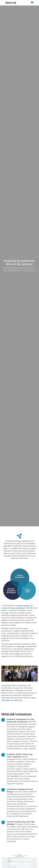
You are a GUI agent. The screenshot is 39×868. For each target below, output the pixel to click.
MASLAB (11, 3)
